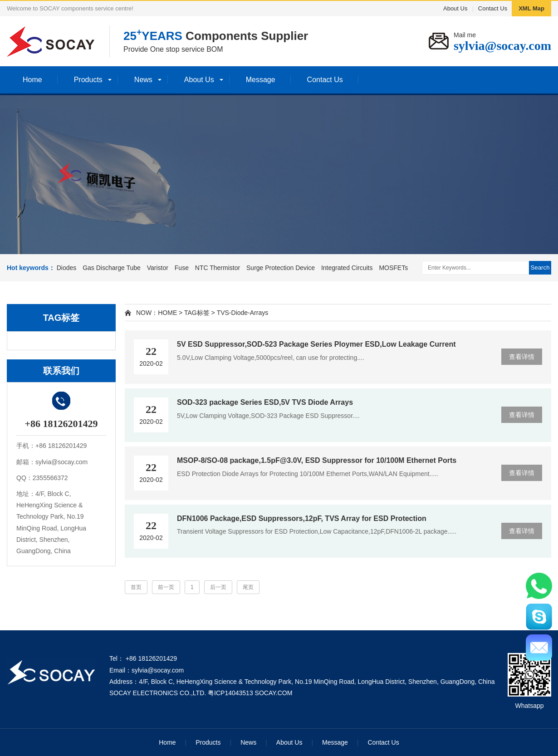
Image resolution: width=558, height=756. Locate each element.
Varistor (158, 268)
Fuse (182, 268)
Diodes (67, 268)
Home (32, 80)
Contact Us (493, 8)
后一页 (218, 587)
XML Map (531, 8)
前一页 (166, 587)
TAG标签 (197, 313)
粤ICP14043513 (230, 693)
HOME (167, 313)
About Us (455, 8)
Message (261, 80)
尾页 (248, 587)
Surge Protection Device (281, 268)
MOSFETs (393, 268)
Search (540, 268)
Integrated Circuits (347, 268)
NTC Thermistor (218, 268)
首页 (136, 587)
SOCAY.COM (274, 693)
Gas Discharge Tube (112, 268)
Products (88, 80)
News (143, 80)
